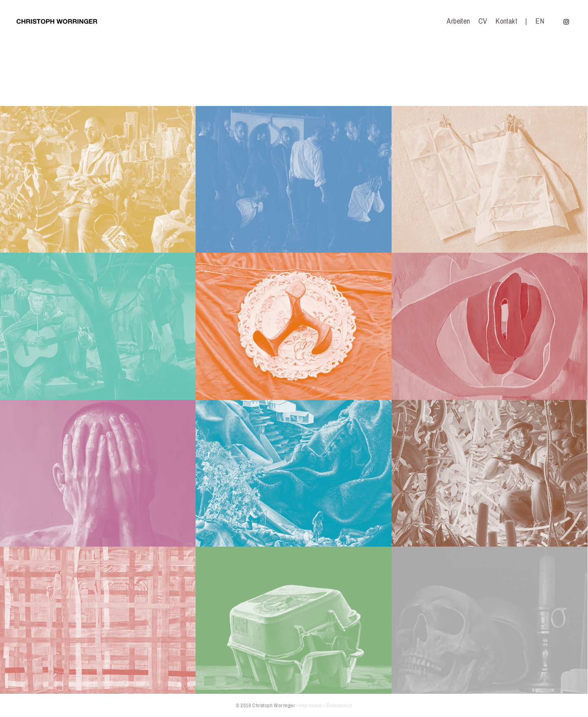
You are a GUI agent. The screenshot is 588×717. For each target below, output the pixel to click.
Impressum (311, 705)
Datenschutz (339, 705)
